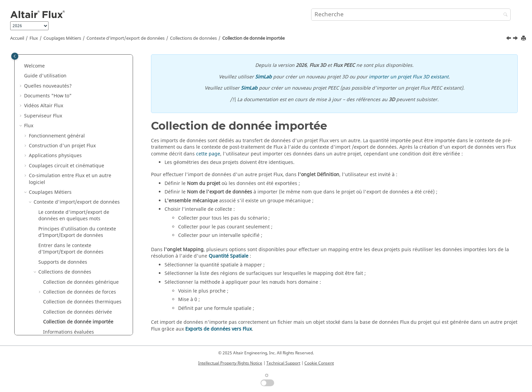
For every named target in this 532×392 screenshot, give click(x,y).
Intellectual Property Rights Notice (230, 363)
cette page (208, 154)
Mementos (36, 298)
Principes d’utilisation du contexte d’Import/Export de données (77, 59)
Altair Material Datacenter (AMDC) (63, 248)
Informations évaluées (69, 159)
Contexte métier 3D (51, 209)
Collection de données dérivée (78, 139)
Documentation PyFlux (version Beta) (66, 318)
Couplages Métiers (62, 38)
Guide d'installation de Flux (55, 328)
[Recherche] (504, 15)
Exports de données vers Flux (218, 329)
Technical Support (283, 363)
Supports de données (63, 89)
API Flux (38, 218)
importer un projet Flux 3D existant (409, 77)
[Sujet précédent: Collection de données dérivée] (509, 39)
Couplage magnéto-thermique (68, 198)
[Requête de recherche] (411, 15)
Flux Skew (35, 228)
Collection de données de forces (80, 119)
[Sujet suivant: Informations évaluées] (516, 39)
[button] (36, 56)
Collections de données (193, 38)
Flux (34, 38)
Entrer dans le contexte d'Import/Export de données (71, 76)
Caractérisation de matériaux (57, 238)
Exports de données (61, 189)
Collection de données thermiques (82, 128)
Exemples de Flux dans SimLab (59, 288)
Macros (32, 308)
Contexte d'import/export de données (126, 38)
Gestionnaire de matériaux (54, 258)
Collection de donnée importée (253, 38)
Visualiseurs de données (66, 178)
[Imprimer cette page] (524, 39)
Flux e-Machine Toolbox (51, 268)
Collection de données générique (81, 109)
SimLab (263, 77)
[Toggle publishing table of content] (15, 56)
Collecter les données (68, 169)
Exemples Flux (40, 278)
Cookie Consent (319, 363)
